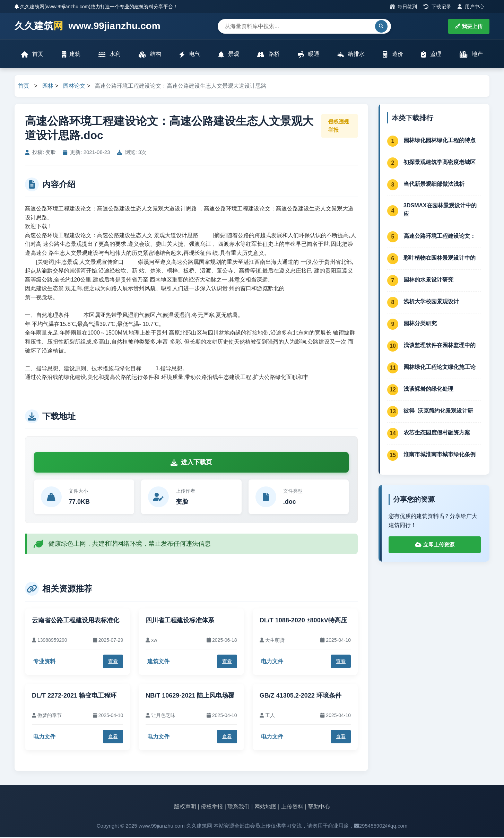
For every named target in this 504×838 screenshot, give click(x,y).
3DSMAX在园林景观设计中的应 (440, 211)
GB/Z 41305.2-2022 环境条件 (301, 696)
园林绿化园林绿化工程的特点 (440, 141)
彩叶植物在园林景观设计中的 (440, 258)
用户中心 (471, 7)
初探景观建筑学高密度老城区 (440, 163)
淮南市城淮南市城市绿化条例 (440, 455)
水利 (110, 55)
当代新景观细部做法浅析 (434, 185)
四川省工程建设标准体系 (180, 621)
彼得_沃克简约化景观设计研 (438, 411)
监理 (431, 55)
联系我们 (238, 807)
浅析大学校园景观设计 (431, 302)
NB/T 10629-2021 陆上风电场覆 (190, 696)
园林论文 (74, 87)
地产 (471, 55)
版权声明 (185, 807)
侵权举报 (212, 807)
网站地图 (266, 807)
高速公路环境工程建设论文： (440, 237)
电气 (190, 55)
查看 (113, 662)
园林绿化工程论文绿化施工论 (440, 368)
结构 (150, 55)
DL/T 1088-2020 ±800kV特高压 (303, 621)
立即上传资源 (435, 546)
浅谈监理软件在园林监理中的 (440, 346)
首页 (33, 55)
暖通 (309, 55)
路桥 (268, 55)
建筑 (71, 55)
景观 (229, 55)
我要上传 (469, 26)
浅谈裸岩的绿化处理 (428, 390)
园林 (48, 87)
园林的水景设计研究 (428, 280)
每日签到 (404, 7)
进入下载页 (191, 463)
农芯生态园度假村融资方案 (437, 433)
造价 (393, 55)
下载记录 (437, 7)
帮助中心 (319, 807)
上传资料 (292, 807)
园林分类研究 (420, 324)
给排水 (351, 55)
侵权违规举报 (339, 126)
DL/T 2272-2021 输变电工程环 (74, 696)
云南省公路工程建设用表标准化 (76, 621)
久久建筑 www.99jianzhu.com (88, 26)
